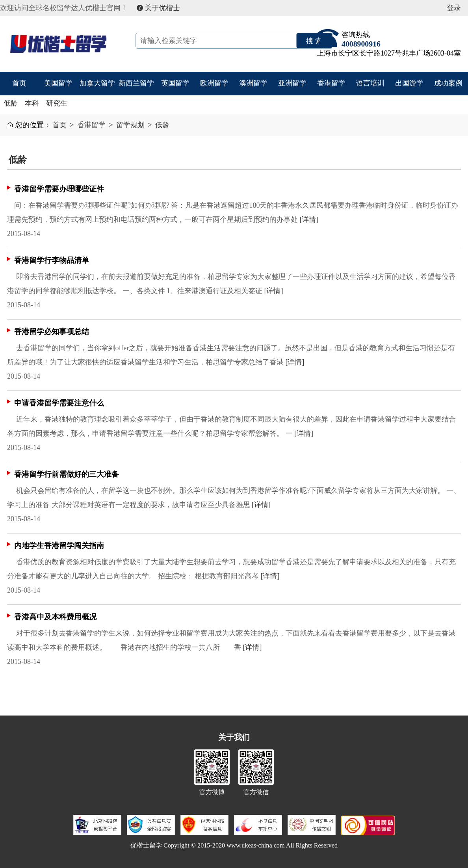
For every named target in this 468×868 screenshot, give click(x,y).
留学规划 (130, 125)
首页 (19, 83)
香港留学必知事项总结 (52, 332)
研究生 (57, 103)
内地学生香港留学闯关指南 (59, 546)
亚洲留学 (292, 83)
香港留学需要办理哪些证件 (59, 189)
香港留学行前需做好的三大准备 (67, 474)
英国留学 (175, 83)
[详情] (309, 219)
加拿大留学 (97, 83)
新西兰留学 (136, 83)
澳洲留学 (253, 83)
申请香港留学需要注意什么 (59, 403)
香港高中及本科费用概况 (55, 617)
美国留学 (58, 83)
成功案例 (448, 83)
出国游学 (409, 83)
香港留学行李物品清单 (52, 260)
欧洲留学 (214, 83)
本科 (32, 103)
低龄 (11, 103)
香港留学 (331, 83)
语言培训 (370, 83)
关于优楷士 (159, 8)
